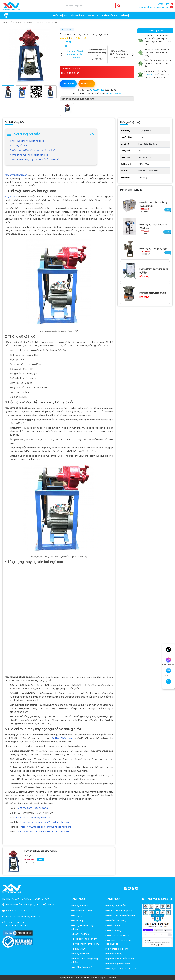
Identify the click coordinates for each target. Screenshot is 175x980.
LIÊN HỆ (125, 16)
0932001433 (163, 4)
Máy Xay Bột (19, 22)
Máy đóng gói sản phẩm (118, 964)
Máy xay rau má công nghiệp (82, 927)
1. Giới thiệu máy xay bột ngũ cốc (27, 141)
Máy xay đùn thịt (79, 906)
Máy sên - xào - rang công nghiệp (84, 960)
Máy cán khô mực (80, 934)
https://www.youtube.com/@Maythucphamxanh (46, 822)
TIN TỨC (92, 16)
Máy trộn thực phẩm (81, 911)
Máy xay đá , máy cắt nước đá (121, 969)
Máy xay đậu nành (80, 954)
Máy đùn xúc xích (114, 925)
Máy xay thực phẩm (116, 906)
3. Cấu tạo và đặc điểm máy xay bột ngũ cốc (33, 150)
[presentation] (61, 54)
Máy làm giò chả (114, 954)
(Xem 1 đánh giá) (79, 38)
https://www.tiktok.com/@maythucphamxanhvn (43, 831)
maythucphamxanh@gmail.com (154, 7)
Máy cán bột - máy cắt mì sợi (120, 916)
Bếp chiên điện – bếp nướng (120, 959)
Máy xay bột (11, 197)
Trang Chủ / (8, 22)
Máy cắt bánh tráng (116, 921)
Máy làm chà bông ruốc (118, 935)
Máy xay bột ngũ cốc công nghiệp (42, 22)
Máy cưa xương (113, 930)
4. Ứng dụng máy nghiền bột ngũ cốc (29, 155)
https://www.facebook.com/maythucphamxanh (46, 827)
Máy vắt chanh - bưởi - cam (85, 944)
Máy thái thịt (77, 921)
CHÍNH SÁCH (109, 16)
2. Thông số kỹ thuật (21, 145)
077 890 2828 (25, 808)
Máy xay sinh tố (79, 949)
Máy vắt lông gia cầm (117, 949)
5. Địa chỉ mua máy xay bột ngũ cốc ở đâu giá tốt (35, 159)
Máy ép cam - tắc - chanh (84, 939)
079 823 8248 (42, 808)
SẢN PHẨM (76, 16)
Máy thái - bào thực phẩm (119, 911)
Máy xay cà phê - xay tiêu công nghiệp (119, 942)
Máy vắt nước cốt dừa (82, 967)
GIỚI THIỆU (59, 16)
